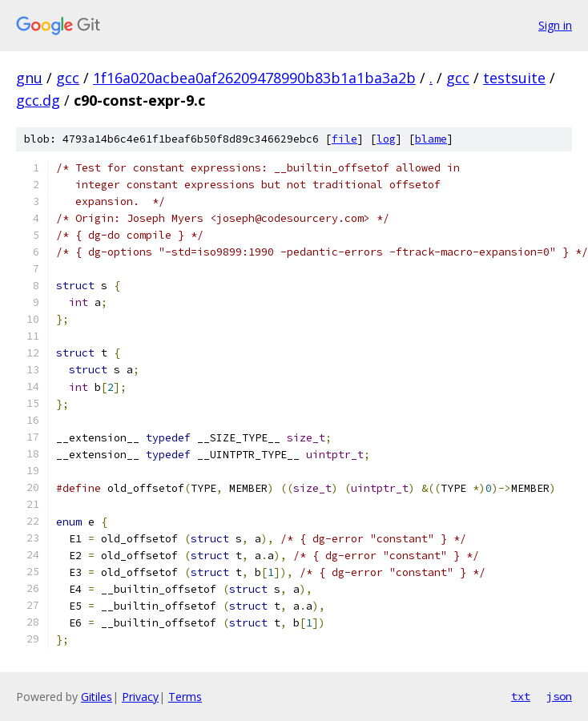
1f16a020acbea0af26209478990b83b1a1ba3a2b (254, 78)
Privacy (140, 697)
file (344, 139)
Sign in (555, 25)
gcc (68, 78)
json (559, 696)
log (386, 139)
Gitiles (97, 697)
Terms (185, 697)
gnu (29, 78)
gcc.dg (38, 100)
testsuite (514, 78)
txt (521, 696)
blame (431, 139)
